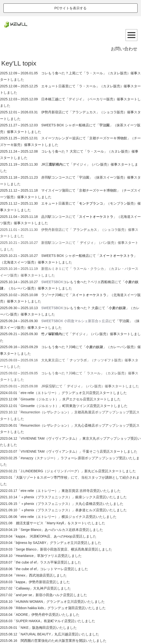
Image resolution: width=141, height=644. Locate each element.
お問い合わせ (124, 49)
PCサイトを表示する (70, 8)
